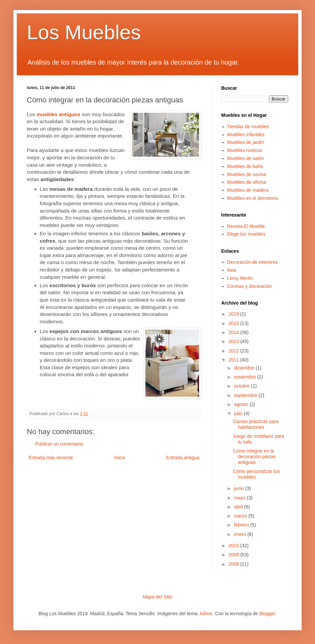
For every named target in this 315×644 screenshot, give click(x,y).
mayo (240, 498)
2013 (234, 341)
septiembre (246, 395)
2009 (234, 555)
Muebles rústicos (245, 150)
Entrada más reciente (51, 458)
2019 (234, 314)
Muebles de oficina (247, 182)
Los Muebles (84, 32)
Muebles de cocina (247, 174)
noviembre (245, 377)
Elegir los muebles (246, 234)
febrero (242, 525)
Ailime (206, 614)
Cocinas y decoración (250, 286)
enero (241, 534)
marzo (241, 516)
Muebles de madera (248, 190)
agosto (242, 404)
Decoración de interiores (253, 262)
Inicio (120, 458)
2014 (234, 332)
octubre (242, 386)
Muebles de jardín (246, 142)
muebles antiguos (58, 114)
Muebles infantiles (246, 135)
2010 (234, 546)
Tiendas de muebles (248, 127)
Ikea (232, 270)
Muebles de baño (245, 166)
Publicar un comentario (59, 444)
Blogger (267, 614)
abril (239, 507)
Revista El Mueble (246, 226)
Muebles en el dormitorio (253, 198)
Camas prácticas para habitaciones (256, 424)
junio (239, 488)
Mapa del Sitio (158, 597)
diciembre (245, 368)
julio (239, 413)
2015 (234, 323)
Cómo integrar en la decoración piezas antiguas (254, 457)
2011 (234, 360)
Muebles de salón (246, 158)
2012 (234, 351)
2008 (234, 564)
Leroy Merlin (240, 278)
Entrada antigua (183, 458)
